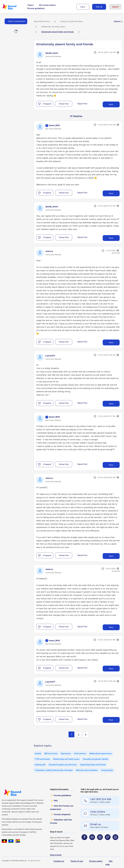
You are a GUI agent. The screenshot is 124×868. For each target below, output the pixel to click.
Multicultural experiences (101, 753)
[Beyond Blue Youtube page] (92, 842)
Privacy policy (96, 861)
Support (115, 7)
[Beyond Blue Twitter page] (108, 842)
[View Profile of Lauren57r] (50, 356)
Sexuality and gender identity (95, 759)
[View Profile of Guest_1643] (54, 125)
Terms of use (77, 861)
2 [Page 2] (79, 735)
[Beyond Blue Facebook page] (84, 842)
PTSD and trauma (42, 759)
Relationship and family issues (53, 27)
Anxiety (38, 753)
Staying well (40, 765)
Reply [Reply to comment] (111, 193)
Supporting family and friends (93, 765)
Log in (83, 7)
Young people (107, 770)
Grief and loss (80, 753)
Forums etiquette (62, 814)
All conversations (47, 5)
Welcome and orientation (87, 770)
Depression (66, 753)
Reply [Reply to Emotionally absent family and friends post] (111, 104)
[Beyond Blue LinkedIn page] (115, 842)
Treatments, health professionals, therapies (54, 770)
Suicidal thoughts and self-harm (63, 765)
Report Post (82, 104)
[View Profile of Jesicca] (49, 251)
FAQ (56, 801)
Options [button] (117, 21)
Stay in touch (56, 855)
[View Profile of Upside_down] (52, 53)
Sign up (99, 7)
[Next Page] (86, 734)
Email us (96, 824)
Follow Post (64, 104)
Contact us (59, 861)
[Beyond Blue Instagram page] (100, 842)
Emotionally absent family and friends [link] (58, 32)
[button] (39, 104)
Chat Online (98, 812)
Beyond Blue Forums (13, 7)
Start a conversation (17, 21)
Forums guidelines (36, 8)
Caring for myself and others (72, 21)
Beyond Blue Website (12, 793)
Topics (30, 5)
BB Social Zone (51, 753)
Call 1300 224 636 (101, 799)
